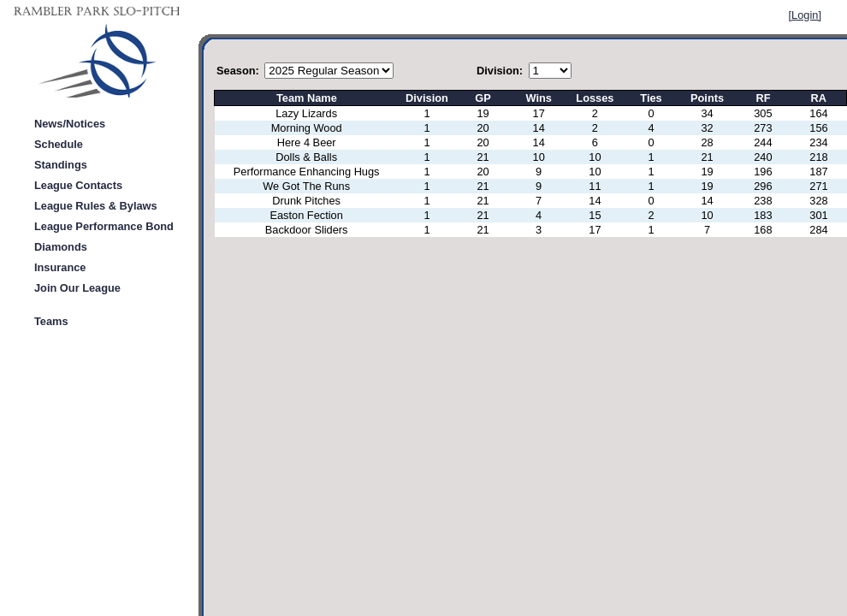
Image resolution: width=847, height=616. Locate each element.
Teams (51, 321)
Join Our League (77, 288)
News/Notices (70, 124)
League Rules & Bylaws (96, 206)
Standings (61, 165)
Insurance (60, 267)
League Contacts (78, 185)
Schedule (59, 144)
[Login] (805, 15)
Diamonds (61, 247)
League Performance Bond (104, 226)
